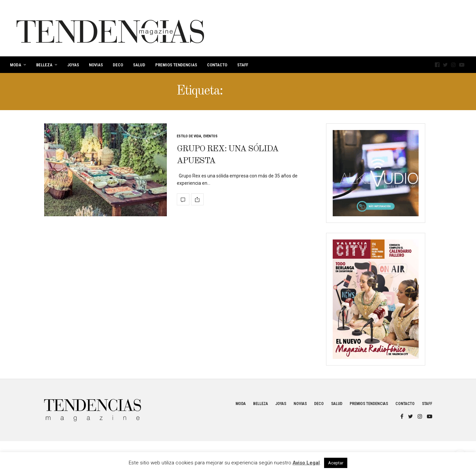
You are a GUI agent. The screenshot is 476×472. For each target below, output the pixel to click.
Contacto (217, 65)
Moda (16, 65)
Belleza (44, 65)
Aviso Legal (306, 463)
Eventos (210, 136)
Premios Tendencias (176, 65)
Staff (243, 65)
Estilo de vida (189, 136)
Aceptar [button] (336, 463)
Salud (139, 65)
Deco (118, 65)
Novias (96, 65)
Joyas (73, 65)
